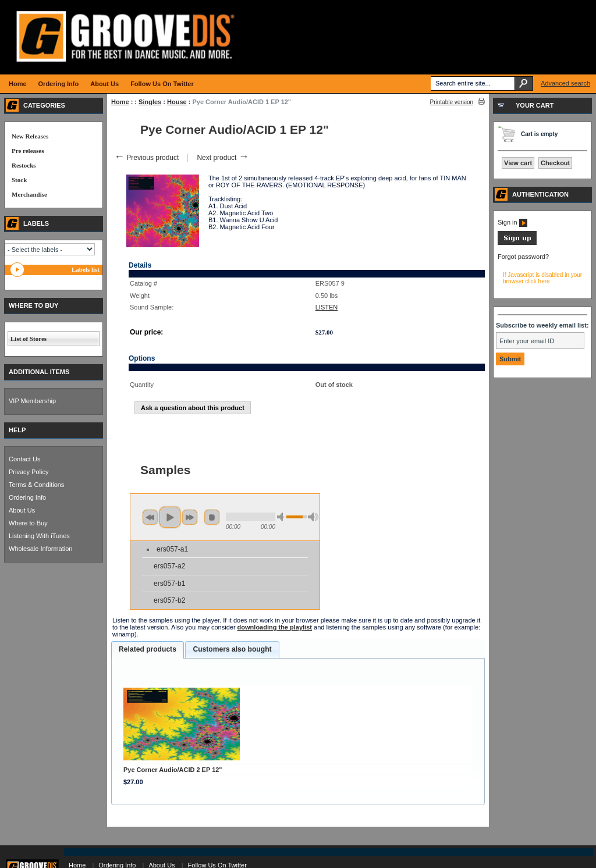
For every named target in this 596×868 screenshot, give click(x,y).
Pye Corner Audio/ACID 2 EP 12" (173, 770)
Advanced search (565, 83)
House (177, 102)
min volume (282, 517)
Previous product (146, 158)
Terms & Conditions (36, 485)
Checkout (555, 163)
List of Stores (29, 339)
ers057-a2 (169, 566)
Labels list (86, 269)
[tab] (148, 650)
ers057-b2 (169, 600)
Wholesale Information (40, 549)
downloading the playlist (275, 627)
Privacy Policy (29, 472)
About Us (22, 510)
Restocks (24, 165)
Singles (150, 102)
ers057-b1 (169, 584)
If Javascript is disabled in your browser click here (542, 278)
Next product (223, 158)
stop (212, 517)
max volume (313, 517)
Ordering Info (27, 497)
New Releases (30, 136)
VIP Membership (32, 401)
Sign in (512, 222)
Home (120, 102)
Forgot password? (523, 257)
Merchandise (29, 194)
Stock (19, 180)
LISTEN (327, 307)
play (170, 517)
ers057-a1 (172, 549)
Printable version (452, 102)
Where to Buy (28, 523)
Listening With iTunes (39, 536)
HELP (17, 430)
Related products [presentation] (148, 649)
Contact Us (24, 459)
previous (150, 517)
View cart (518, 163)
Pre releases (28, 151)
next (190, 517)
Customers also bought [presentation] (232, 649)
